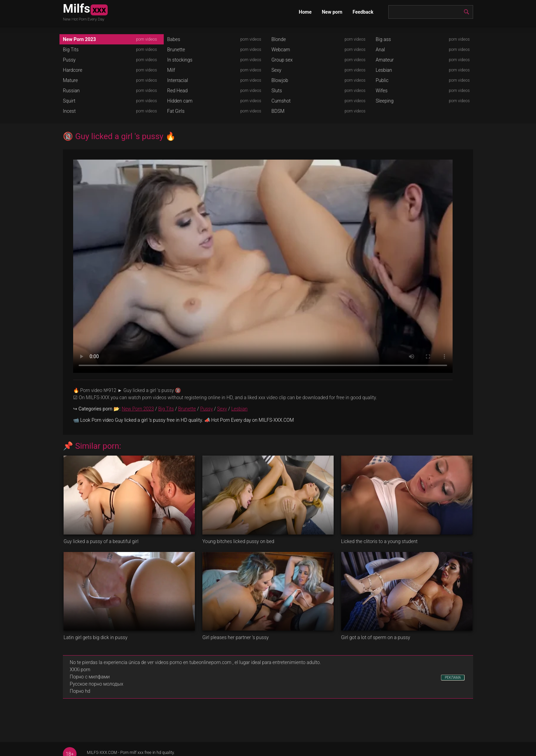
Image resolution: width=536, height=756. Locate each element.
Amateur (385, 60)
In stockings (180, 60)
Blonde (279, 39)
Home (305, 12)
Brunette (176, 50)
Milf (171, 70)
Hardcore (73, 70)
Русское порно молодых (96, 684)
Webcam (281, 50)
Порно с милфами (90, 677)
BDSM (278, 111)
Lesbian (384, 70)
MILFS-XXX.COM (102, 753)
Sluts (277, 91)
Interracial (178, 80)
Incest (69, 111)
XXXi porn (80, 670)
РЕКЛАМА (453, 678)
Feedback (363, 12)
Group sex (282, 60)
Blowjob (280, 80)
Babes (174, 39)
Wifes (382, 91)
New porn (332, 12)
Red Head (177, 91)
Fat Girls (176, 111)
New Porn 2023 (79, 39)
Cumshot (281, 101)
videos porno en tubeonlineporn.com (193, 662)
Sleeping (385, 101)
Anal (380, 50)
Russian (71, 91)
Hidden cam (180, 101)
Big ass (383, 39)
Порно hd (80, 691)
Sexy (276, 70)
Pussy (69, 60)
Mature (70, 80)
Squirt (69, 101)
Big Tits (71, 50)
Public (382, 80)
